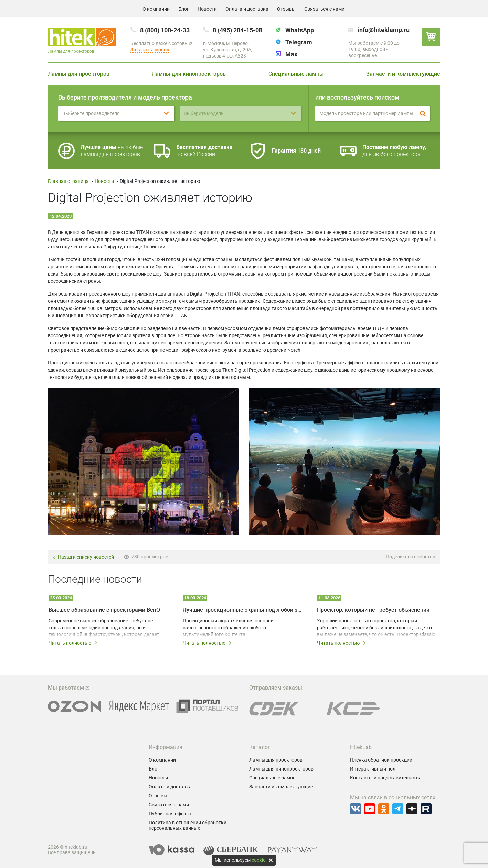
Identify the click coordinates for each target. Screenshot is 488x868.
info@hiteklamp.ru (384, 30)
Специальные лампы (296, 74)
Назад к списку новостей (83, 557)
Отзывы (286, 9)
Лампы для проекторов (79, 74)
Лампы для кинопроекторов (189, 74)
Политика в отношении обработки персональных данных (188, 825)
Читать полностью (73, 643)
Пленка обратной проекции (381, 760)
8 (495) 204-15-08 (237, 30)
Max (291, 54)
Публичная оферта (170, 814)
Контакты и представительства (386, 778)
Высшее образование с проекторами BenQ (104, 610)
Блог (184, 9)
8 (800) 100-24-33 (165, 30)
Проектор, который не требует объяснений (373, 610)
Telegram (299, 42)
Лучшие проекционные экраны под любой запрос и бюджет (242, 610)
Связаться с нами (324, 9)
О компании (156, 9)
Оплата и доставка (247, 9)
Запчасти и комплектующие (403, 74)
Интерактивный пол (373, 769)
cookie (258, 860)
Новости (207, 9)
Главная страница (68, 181)
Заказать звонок (150, 50)
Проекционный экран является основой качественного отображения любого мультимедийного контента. (228, 628)
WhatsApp (300, 30)
